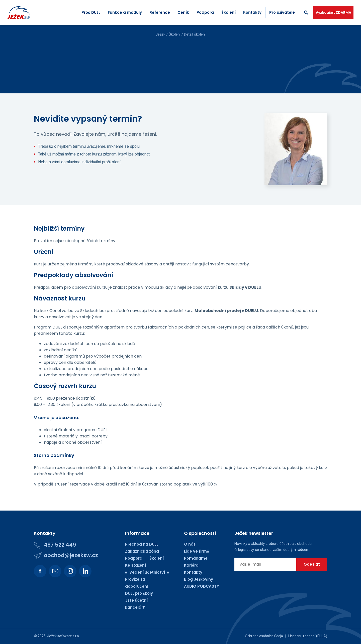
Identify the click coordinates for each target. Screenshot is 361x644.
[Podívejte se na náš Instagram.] (70, 571)
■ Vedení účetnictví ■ (147, 572)
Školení (229, 12)
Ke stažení (136, 565)
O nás (190, 544)
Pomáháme (196, 558)
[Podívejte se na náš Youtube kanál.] (55, 571)
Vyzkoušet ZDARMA (333, 13)
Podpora (205, 12)
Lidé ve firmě (197, 551)
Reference (160, 12)
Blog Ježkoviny (199, 579)
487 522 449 (60, 545)
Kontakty (252, 12)
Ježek (160, 34)
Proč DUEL (91, 12)
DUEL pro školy (139, 593)
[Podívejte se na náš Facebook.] (40, 571)
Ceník (183, 12)
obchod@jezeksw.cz (71, 555)
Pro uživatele (282, 12)
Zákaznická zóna (142, 551)
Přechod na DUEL (142, 544)
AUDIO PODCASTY (202, 586)
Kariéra (191, 565)
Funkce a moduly (125, 12)
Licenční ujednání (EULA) (308, 636)
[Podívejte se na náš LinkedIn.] (85, 571)
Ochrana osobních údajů (264, 636)
